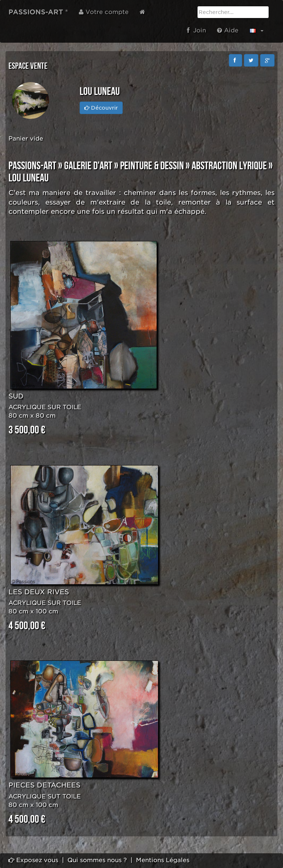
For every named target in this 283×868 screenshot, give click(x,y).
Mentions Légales (163, 860)
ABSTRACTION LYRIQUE (229, 166)
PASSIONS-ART (32, 166)
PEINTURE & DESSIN (152, 166)
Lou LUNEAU (29, 178)
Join (196, 30)
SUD (16, 396)
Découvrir (101, 108)
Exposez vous (33, 860)
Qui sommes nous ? (97, 860)
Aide (228, 30)
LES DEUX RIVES (39, 592)
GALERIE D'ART (88, 166)
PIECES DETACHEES (44, 785)
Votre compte (104, 12)
